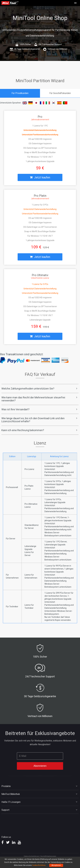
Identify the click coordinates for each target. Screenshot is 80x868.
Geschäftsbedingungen (48, 856)
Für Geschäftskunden (60, 93)
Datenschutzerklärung (31, 856)
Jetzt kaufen (40, 177)
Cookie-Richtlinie (39, 865)
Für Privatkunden (20, 93)
